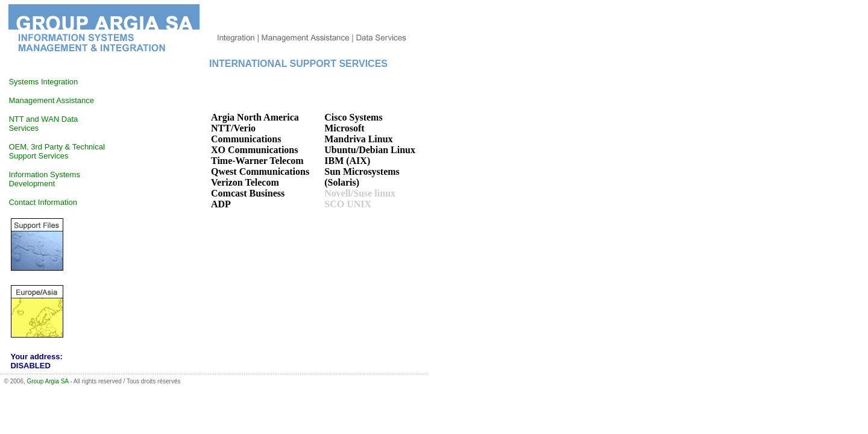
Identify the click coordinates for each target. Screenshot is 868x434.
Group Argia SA (48, 381)
